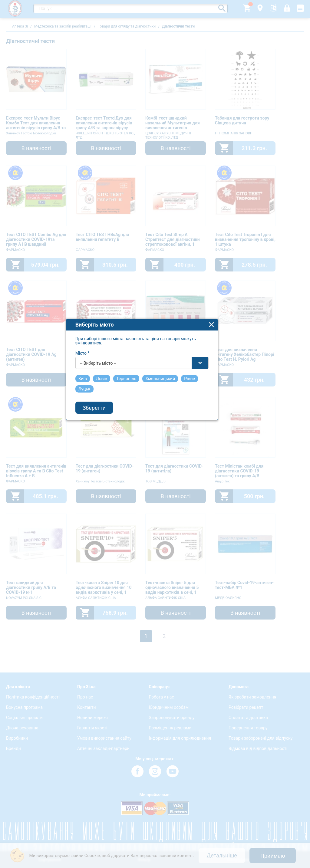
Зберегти (107, 468)
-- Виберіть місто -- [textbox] (112, 423)
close (225, 385)
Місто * (96, 413)
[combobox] (155, 423)
